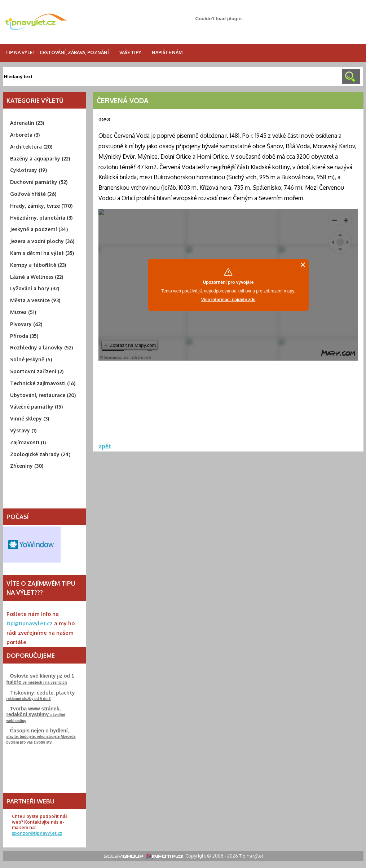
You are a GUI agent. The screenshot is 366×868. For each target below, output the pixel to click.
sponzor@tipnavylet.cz (37, 833)
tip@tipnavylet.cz (30, 623)
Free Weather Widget (32, 545)
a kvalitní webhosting (36, 714)
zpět (105, 446)
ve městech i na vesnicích (40, 679)
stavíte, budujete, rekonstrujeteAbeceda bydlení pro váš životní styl (41, 736)
